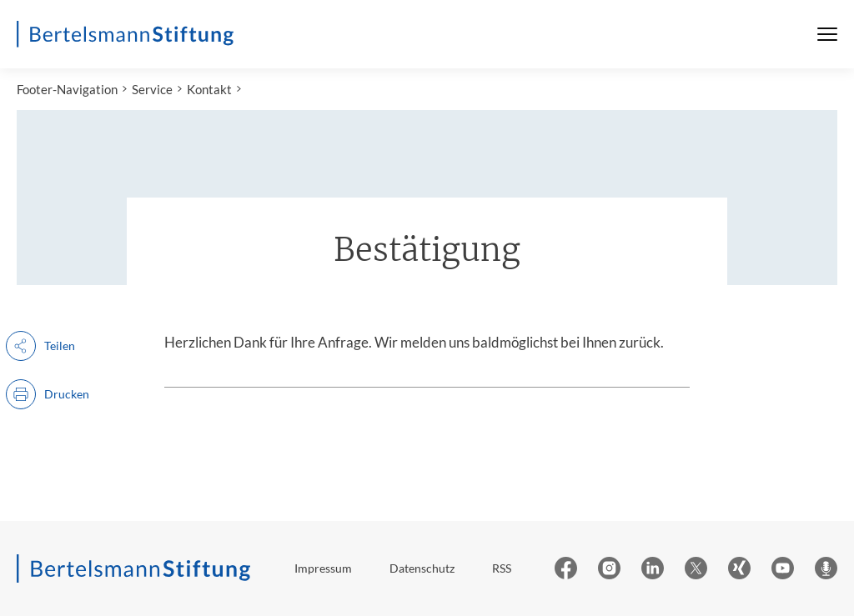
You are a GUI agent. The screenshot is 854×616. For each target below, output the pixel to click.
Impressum (323, 568)
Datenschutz (422, 568)
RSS (502, 568)
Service (152, 89)
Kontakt (209, 89)
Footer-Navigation (67, 89)
